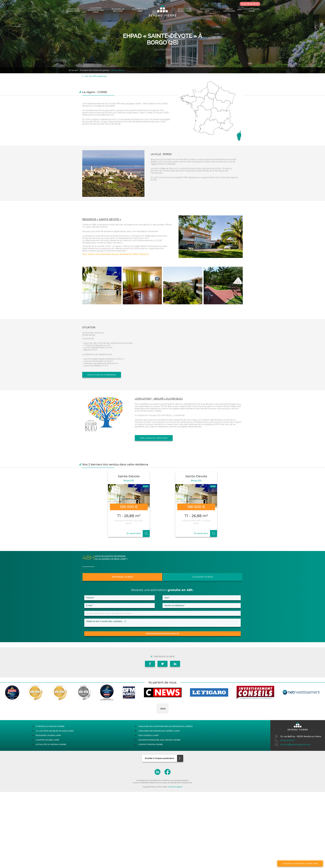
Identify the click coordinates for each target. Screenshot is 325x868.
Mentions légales (175, 787)
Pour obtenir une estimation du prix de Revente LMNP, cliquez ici (116, 254)
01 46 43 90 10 (250, 4)
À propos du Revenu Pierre (73, 10)
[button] (157, 716)
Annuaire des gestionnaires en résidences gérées (166, 726)
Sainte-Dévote (118, 70)
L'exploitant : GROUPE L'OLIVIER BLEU (159, 399)
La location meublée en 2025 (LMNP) (96, 10)
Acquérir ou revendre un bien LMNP (300, 863)
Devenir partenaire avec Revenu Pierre (159, 740)
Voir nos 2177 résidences (94, 76)
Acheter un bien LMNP (140, 10)
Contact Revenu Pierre (252, 10)
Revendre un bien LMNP (118, 10)
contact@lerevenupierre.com (292, 745)
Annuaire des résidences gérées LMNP (159, 731)
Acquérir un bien (203, 577)
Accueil (73, 70)
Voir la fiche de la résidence (102, 375)
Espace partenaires (229, 10)
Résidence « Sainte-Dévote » (102, 219)
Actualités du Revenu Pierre (185, 10)
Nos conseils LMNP (207, 10)
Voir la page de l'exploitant (154, 438)
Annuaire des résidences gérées (94, 70)
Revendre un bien (122, 577)
